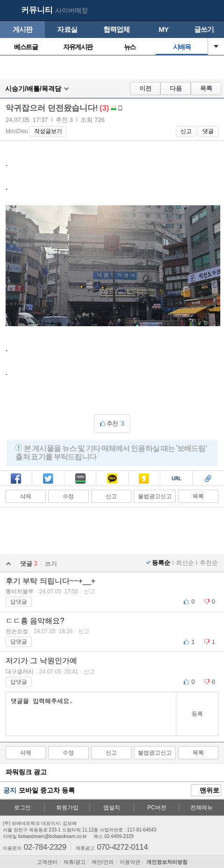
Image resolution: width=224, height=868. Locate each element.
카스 (144, 479)
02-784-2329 (45, 847)
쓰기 (51, 564)
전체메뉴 (202, 808)
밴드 (80, 479)
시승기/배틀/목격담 (33, 89)
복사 (176, 479)
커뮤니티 (37, 10)
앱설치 (112, 808)
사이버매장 (72, 10)
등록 (197, 714)
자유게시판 (78, 47)
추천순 (209, 563)
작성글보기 (48, 131)
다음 (176, 88)
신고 (186, 131)
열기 (216, 46)
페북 (16, 479)
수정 (68, 496)
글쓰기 (204, 29)
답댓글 (19, 602)
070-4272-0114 (122, 847)
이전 (145, 88)
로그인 (22, 808)
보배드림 (10, 11)
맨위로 (206, 791)
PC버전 (157, 808)
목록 (206, 88)
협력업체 (117, 29)
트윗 (48, 479)
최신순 (185, 563)
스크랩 (208, 479)
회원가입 (67, 808)
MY (163, 29)
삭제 (26, 496)
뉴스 (130, 47)
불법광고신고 (155, 496)
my (194, 11)
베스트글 (26, 47)
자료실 (67, 29)
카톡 (112, 479)
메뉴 (212, 11)
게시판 (23, 29)
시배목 (182, 47)
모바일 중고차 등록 (47, 790)
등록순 (161, 563)
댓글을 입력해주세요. (91, 714)
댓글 (208, 131)
